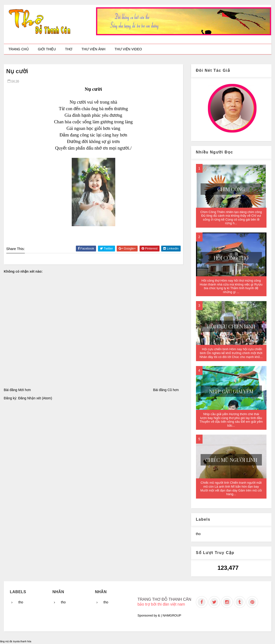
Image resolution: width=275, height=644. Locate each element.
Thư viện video (128, 49)
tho (198, 534)
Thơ (69, 49)
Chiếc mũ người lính (231, 460)
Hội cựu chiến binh (231, 326)
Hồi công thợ (231, 258)
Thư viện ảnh (93, 49)
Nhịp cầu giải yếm (231, 391)
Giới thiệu (47, 49)
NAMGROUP (172, 615)
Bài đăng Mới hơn (17, 390)
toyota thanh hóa (22, 641)
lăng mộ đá (6, 641)
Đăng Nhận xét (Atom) (35, 398)
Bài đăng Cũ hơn (166, 390)
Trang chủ (19, 49)
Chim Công (231, 189)
